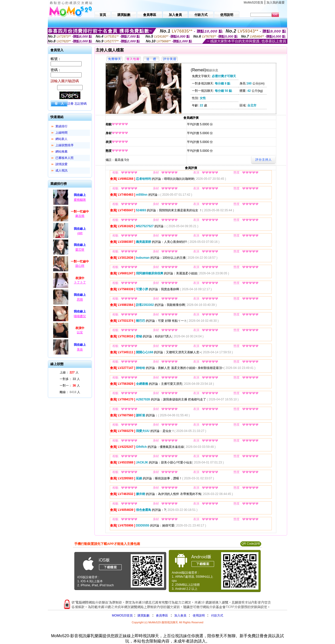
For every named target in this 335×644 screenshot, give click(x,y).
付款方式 (217, 616)
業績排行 (61, 126)
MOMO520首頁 (122, 616)
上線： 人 (69, 372)
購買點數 (143, 616)
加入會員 (180, 616)
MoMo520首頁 (254, 3)
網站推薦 (61, 152)
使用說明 (199, 616)
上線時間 (61, 133)
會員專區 (162, 616)
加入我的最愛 (276, 3)
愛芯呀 (80, 250)
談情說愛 (61, 164)
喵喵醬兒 (80, 316)
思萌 (80, 300)
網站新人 (61, 139)
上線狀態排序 (64, 145)
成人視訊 (61, 170)
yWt (80, 233)
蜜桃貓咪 (80, 200)
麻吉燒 (80, 216)
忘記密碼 (81, 104)
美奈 (80, 349)
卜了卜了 (80, 282)
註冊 (71, 104)
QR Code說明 (251, 544)
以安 (80, 332)
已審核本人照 (64, 158)
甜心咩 (80, 266)
